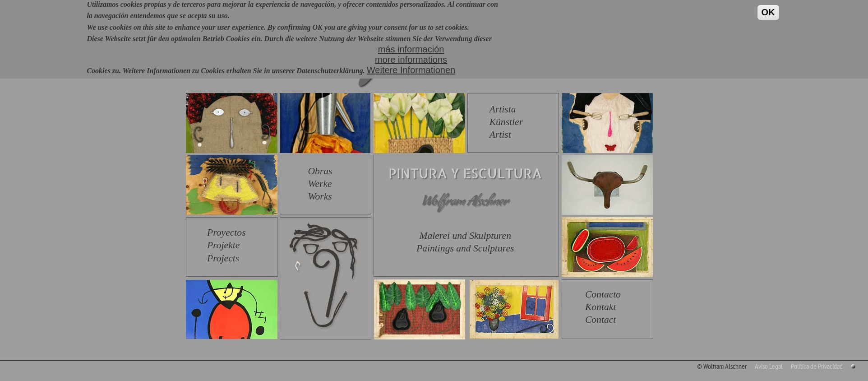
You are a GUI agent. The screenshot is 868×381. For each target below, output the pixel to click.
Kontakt (600, 307)
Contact (600, 320)
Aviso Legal (769, 366)
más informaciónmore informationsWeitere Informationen (411, 53)
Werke (320, 184)
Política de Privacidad (817, 366)
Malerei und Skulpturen (465, 236)
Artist (500, 135)
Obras (320, 171)
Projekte (223, 245)
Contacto (603, 294)
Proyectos (226, 232)
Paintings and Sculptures (465, 248)
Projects (223, 258)
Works (320, 196)
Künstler (506, 122)
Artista (503, 109)
